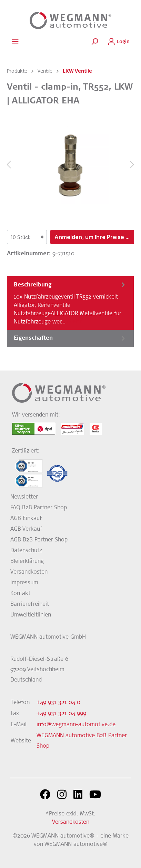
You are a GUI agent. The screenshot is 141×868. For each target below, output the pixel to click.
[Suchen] (94, 42)
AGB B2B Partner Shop (39, 540)
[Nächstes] (132, 165)
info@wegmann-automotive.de (76, 725)
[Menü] (15, 42)
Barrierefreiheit (30, 604)
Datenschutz (26, 551)
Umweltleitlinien (31, 615)
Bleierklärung (27, 561)
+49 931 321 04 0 (58, 703)
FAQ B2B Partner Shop (39, 508)
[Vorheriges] (9, 165)
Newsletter (24, 497)
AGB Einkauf (26, 519)
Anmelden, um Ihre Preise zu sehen (94, 237)
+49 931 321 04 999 (61, 714)
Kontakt (20, 594)
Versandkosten (29, 572)
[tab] (70, 303)
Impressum (24, 583)
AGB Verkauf (26, 529)
